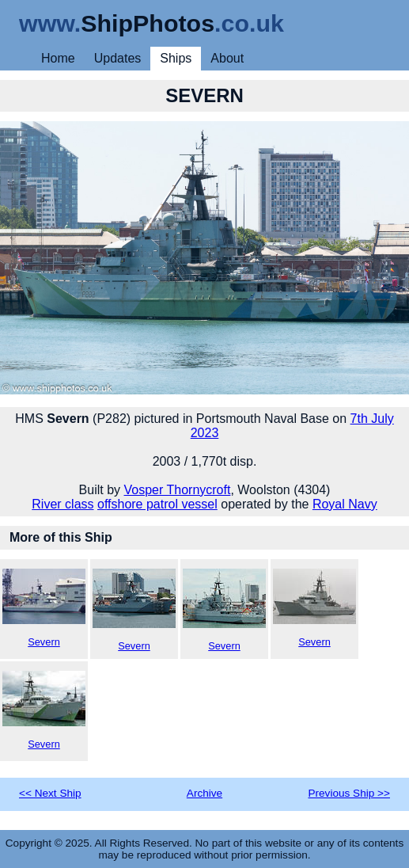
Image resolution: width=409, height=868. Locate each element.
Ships (176, 58)
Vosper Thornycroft (178, 490)
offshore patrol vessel (157, 504)
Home (58, 58)
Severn (44, 608)
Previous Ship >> (349, 793)
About (227, 58)
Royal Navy (345, 504)
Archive (204, 793)
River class (62, 504)
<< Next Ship (50, 793)
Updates (118, 58)
